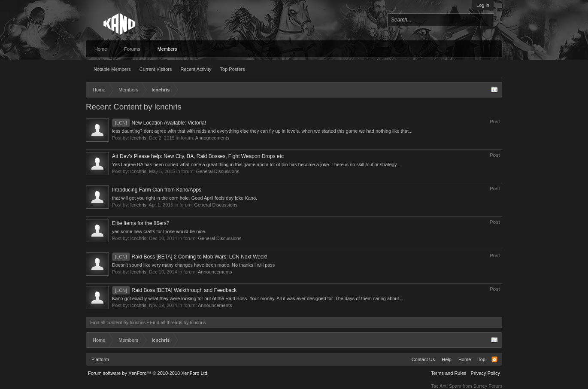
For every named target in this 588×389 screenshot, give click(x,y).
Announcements (212, 138)
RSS (494, 359)
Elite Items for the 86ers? (141, 223)
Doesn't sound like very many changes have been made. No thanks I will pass (193, 265)
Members (167, 49)
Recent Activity (196, 69)
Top (482, 359)
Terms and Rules (449, 373)
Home (101, 49)
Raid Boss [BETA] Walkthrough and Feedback (174, 290)
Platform (100, 359)
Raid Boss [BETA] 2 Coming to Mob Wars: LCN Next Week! (190, 257)
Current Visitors (156, 69)
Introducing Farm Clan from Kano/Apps (157, 190)
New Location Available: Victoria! (159, 123)
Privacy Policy (485, 373)
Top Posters (233, 69)
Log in (483, 5)
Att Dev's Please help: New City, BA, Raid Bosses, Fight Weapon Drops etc (198, 156)
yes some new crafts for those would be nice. (159, 231)
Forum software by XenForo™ (148, 373)
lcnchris (138, 138)
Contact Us (423, 359)
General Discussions (218, 171)
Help (447, 359)
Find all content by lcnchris (118, 322)
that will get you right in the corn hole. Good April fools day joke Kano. (185, 198)
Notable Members (112, 69)
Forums (132, 49)
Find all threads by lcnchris (178, 322)
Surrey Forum (488, 386)
